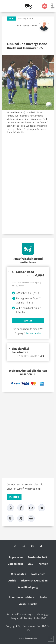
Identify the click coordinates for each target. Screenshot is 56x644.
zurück (14, 497)
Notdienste (38, 574)
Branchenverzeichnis (22, 597)
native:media (32, 638)
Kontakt (43, 564)
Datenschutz (15, 564)
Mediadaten (19, 574)
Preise (44, 597)
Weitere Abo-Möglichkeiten (28, 372)
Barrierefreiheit (38, 557)
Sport (12, 19)
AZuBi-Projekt (28, 604)
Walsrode (22, 19)
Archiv (12, 581)
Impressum (16, 557)
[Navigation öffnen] (5, 6)
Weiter (28, 321)
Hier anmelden (33, 333)
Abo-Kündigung (28, 587)
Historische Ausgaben (34, 581)
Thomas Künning (30, 26)
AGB (31, 564)
